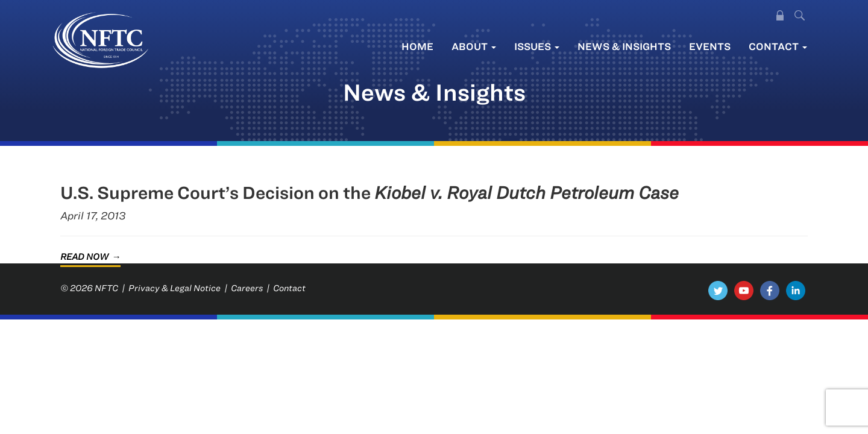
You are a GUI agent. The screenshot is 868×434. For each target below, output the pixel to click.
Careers (247, 288)
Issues (537, 46)
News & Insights (624, 46)
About (474, 46)
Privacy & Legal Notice (175, 288)
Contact (778, 46)
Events (710, 46)
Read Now (84, 256)
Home (417, 46)
